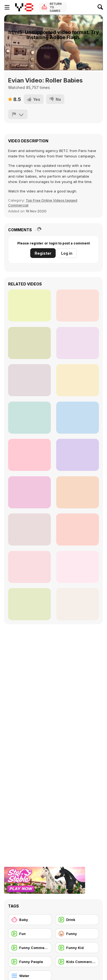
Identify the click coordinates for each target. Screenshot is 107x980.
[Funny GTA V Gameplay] (78, 567)
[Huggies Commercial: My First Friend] (29, 380)
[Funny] (77, 934)
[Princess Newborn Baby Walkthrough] (78, 418)
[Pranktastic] (29, 306)
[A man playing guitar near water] (29, 343)
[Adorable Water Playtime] (78, 492)
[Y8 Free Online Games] (24, 7)
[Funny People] (30, 962)
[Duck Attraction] (78, 604)
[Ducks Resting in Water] (29, 455)
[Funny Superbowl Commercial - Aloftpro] (29, 418)
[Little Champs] (78, 529)
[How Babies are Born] (29, 492)
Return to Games (56, 7)
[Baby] (30, 920)
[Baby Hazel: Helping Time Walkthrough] (78, 306)
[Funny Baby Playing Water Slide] (78, 380)
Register (43, 253)
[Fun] (30, 934)
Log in (67, 253)
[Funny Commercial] (30, 948)
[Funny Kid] (77, 948)
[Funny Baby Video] (29, 604)
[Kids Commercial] (77, 962)
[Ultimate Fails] (29, 529)
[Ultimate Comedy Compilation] (78, 343)
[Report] (18, 114)
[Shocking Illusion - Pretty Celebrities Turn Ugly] (78, 455)
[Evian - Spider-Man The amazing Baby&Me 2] (29, 567)
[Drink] (77, 920)
